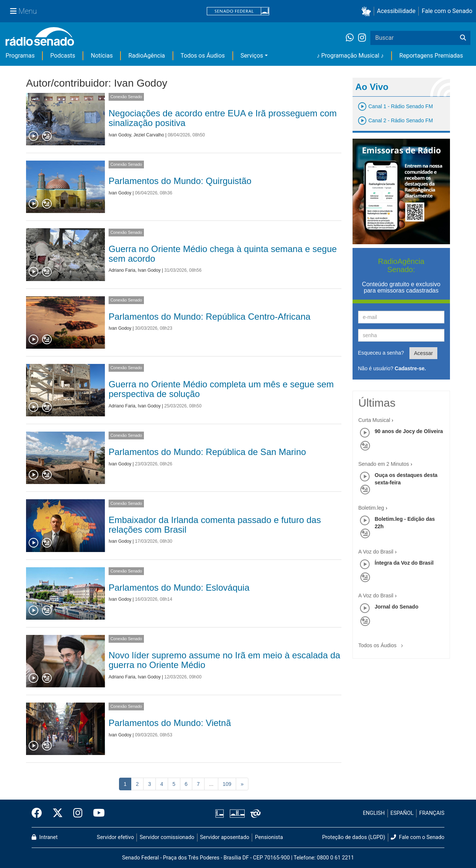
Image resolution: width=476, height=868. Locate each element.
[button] (368, 11)
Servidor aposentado (225, 837)
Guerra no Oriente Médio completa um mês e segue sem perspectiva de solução (221, 389)
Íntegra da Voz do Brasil (404, 563)
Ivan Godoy (120, 135)
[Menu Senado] (23, 11)
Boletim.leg (371, 508)
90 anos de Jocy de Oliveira (409, 431)
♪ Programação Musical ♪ (350, 56)
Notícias (102, 56)
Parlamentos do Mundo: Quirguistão (180, 181)
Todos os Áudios (203, 56)
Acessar (423, 353)
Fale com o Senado (447, 11)
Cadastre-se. (410, 368)
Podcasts (63, 56)
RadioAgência (147, 56)
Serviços (252, 56)
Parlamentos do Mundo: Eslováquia (179, 588)
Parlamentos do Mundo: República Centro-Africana (210, 317)
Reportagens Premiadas (431, 56)
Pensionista (269, 837)
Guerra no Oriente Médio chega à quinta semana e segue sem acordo (223, 254)
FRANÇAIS (432, 813)
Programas (20, 56)
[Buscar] (463, 38)
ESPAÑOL (402, 813)
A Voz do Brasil (376, 552)
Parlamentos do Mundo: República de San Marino (207, 452)
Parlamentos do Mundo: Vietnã (170, 723)
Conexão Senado (126, 97)
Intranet (45, 837)
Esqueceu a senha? (381, 353)
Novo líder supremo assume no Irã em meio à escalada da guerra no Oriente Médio (224, 660)
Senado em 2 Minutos (384, 464)
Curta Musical (374, 420)
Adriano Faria (122, 270)
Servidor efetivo (115, 837)
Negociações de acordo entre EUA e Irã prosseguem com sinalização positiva (223, 118)
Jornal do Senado (397, 607)
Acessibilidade (396, 11)
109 (227, 784)
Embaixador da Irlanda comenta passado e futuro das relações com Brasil (215, 525)
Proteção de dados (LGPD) (354, 837)
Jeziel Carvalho (149, 135)
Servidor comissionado (167, 837)
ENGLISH (374, 813)
